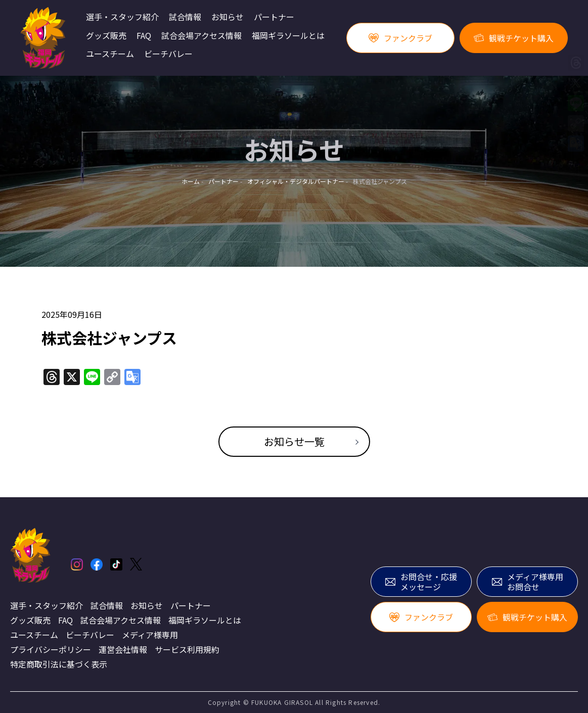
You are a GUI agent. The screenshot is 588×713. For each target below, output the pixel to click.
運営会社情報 (123, 649)
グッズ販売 (106, 36)
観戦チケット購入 (514, 38)
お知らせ (228, 17)
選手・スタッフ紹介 (122, 17)
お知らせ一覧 (294, 441)
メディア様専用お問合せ (528, 582)
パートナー (274, 17)
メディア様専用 (150, 635)
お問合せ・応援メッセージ (421, 582)
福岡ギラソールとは (288, 36)
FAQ (144, 36)
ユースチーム (110, 54)
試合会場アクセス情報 (201, 36)
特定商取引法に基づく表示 (59, 664)
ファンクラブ (400, 38)
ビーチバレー (168, 54)
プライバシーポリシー (51, 649)
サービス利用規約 (187, 649)
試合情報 (185, 17)
